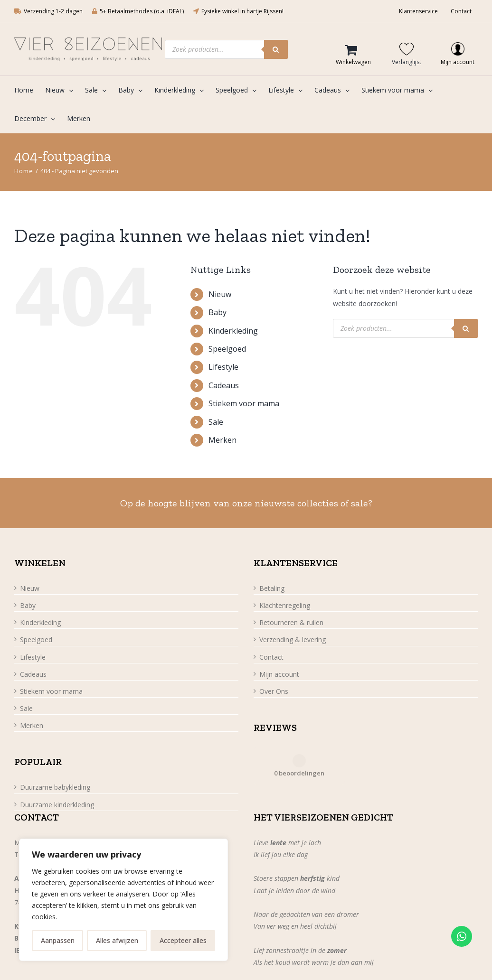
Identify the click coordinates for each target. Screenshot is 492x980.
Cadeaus (224, 385)
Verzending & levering (293, 639)
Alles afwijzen (117, 940)
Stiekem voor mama (244, 403)
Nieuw (220, 294)
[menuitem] (30, 90)
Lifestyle (223, 367)
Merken (222, 440)
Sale (216, 422)
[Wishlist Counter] (409, 49)
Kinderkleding (233, 331)
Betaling (272, 588)
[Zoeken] (276, 49)
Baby (218, 312)
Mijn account (279, 674)
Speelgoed (227, 349)
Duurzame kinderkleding (57, 805)
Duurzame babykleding (55, 787)
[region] (123, 900)
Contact (271, 657)
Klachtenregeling (285, 605)
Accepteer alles (183, 940)
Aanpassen (58, 940)
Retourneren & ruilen (291, 622)
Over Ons (274, 691)
